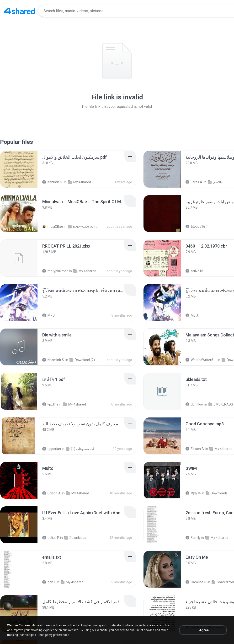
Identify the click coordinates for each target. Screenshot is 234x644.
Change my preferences (53, 635)
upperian (52, 449)
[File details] (19, 169)
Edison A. (195, 449)
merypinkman (55, 271)
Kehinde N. (53, 182)
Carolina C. (196, 582)
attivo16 (194, 271)
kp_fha (50, 404)
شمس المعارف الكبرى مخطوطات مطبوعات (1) (81, 449)
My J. (49, 315)
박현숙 (193, 493)
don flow (195, 404)
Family (193, 538)
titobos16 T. (197, 227)
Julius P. (51, 538)
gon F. (49, 582)
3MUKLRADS (221, 404)
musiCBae (53, 227)
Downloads (217, 493)
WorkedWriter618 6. (201, 360)
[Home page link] (19, 11)
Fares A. (194, 182)
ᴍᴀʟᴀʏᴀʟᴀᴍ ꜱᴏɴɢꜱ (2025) (83, 227)
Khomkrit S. (53, 360)
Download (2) (82, 360)
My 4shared (80, 182)
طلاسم (215, 182)
